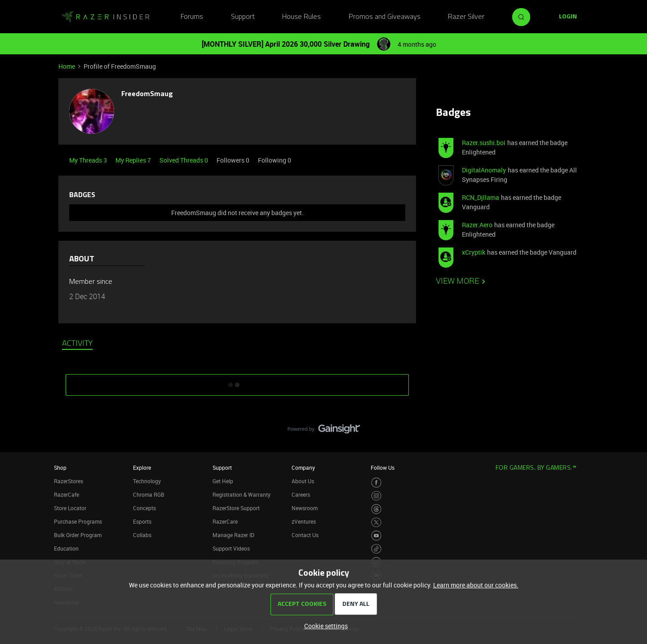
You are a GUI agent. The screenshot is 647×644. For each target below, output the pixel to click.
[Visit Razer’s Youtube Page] (376, 536)
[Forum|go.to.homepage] (106, 17)
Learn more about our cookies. (476, 585)
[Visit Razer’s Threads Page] (376, 509)
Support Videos (231, 548)
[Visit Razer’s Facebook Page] (376, 483)
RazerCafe (66, 494)
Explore (142, 468)
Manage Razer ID (233, 535)
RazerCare (225, 521)
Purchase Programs (78, 521)
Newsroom (305, 508)
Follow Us (383, 468)
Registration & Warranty (242, 494)
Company (303, 468)
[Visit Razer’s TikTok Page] (376, 549)
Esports (142, 521)
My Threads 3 (89, 160)
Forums (192, 17)
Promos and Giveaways (385, 17)
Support (243, 17)
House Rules (301, 17)
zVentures (304, 521)
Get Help (223, 481)
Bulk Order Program (78, 535)
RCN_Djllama (481, 197)
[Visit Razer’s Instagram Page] (376, 496)
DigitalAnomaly (484, 170)
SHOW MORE (237, 382)
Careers (301, 494)
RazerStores (69, 481)
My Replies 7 (134, 160)
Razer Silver (466, 17)
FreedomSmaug (147, 94)
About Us (303, 481)
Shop (60, 468)
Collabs (142, 535)
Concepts (144, 508)
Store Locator (70, 508)
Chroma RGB (149, 494)
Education (66, 548)
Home (67, 66)
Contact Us (305, 535)
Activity (77, 344)
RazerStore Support (236, 508)
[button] (568, 17)
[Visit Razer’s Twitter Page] (376, 523)
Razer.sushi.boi (484, 143)
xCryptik (474, 252)
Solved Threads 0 (184, 160)
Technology (147, 481)
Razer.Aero (477, 225)
